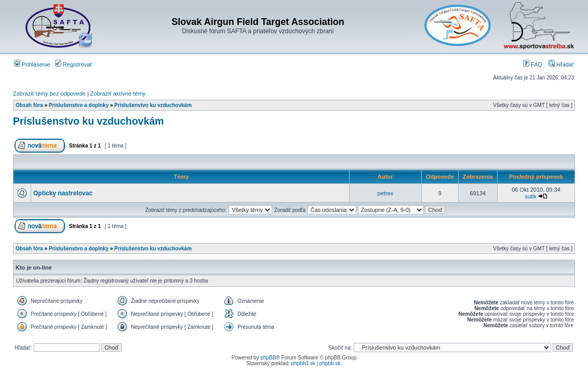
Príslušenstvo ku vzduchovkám (153, 105)
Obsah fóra (29, 105)
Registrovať (74, 64)
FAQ (533, 64)
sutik (531, 196)
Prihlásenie (32, 64)
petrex (386, 193)
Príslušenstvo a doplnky (79, 105)
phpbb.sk (330, 363)
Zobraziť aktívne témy (118, 94)
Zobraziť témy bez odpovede (49, 94)
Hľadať (561, 64)
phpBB (268, 358)
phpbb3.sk (303, 363)
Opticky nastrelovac (63, 193)
